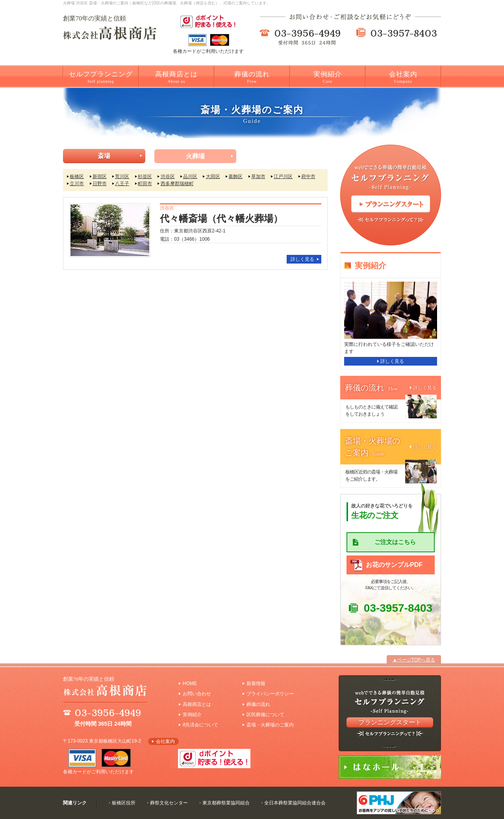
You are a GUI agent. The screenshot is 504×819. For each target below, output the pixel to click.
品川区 (190, 176)
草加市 (258, 176)
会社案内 (403, 77)
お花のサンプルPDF (394, 565)
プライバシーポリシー (270, 694)
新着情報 (256, 683)
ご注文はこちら (395, 542)
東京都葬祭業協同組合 (226, 803)
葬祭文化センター (169, 803)
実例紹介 (328, 77)
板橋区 (77, 176)
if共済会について (200, 725)
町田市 (145, 184)
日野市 (100, 184)
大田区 (213, 176)
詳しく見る (302, 259)
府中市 (308, 176)
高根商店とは (176, 77)
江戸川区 (283, 176)
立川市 (77, 184)
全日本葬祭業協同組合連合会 (295, 803)
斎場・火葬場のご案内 (270, 725)
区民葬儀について (265, 715)
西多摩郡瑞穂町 (177, 184)
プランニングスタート (390, 722)
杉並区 (145, 176)
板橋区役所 (124, 803)
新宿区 (100, 176)
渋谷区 (168, 176)
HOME (190, 683)
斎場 (104, 156)
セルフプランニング (101, 77)
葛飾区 (235, 176)
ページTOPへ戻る (416, 660)
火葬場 (195, 156)
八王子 (122, 184)
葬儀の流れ (252, 77)
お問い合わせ (197, 694)
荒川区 (122, 176)
